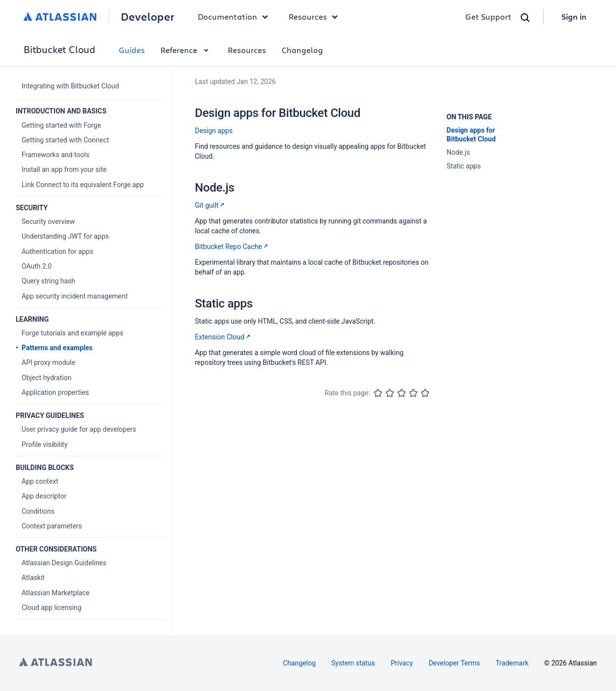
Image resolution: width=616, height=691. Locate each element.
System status (353, 663)
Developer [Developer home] (147, 17)
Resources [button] (316, 17)
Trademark (512, 663)
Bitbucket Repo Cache (232, 247)
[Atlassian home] (60, 17)
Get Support (488, 16)
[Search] (525, 18)
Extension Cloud (224, 337)
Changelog (302, 50)
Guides (132, 50)
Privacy (402, 663)
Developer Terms (454, 663)
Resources (247, 50)
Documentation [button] (235, 17)
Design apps (214, 131)
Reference (186, 50)
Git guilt (211, 205)
